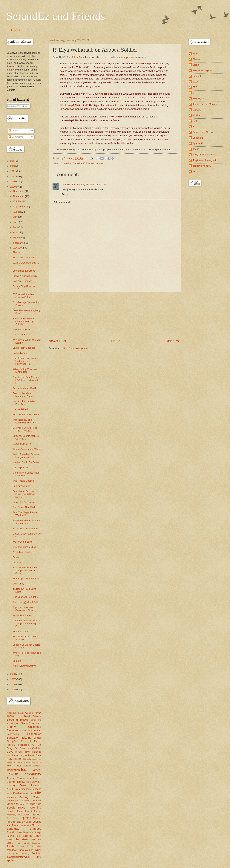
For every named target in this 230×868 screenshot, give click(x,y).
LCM (26, 793)
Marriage (24, 797)
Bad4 (27, 716)
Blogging (12, 720)
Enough (17, 661)
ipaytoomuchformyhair (18, 857)
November (19, 196)
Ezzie (38, 741)
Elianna (27, 738)
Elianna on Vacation (23, 257)
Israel (91, 163)
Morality (25, 801)
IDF (85, 163)
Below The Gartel (22, 615)
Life (38, 793)
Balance (37, 716)
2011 (13, 176)
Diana (196, 65)
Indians (37, 766)
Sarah (29, 822)
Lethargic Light (20, 467)
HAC (27, 752)
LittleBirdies (68, 185)
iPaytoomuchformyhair (205, 160)
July (16, 217)
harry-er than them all (204, 155)
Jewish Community (24, 774)
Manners (11, 797)
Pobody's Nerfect (30, 814)
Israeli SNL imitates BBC (26, 528)
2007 (13, 679)
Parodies (11, 811)
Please (16, 252)
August (17, 212)
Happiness (12, 755)
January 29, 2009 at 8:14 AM (92, 185)
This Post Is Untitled (23, 481)
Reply (65, 194)
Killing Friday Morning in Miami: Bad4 (25, 371)
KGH (10, 789)
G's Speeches (23, 748)
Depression (13, 734)
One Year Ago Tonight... (25, 597)
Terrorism (22, 839)
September (19, 207)
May (16, 227)
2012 (13, 171)
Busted (16, 557)
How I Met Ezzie (34, 762)
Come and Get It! (22, 444)
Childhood (35, 727)
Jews (23, 785)
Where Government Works (27, 449)
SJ (23, 822)
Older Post (173, 341)
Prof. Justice (13, 818)
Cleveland (13, 730)
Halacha (37, 752)
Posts (13, 131)
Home (16, 30)
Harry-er (23, 755)
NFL (27, 804)
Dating (38, 730)
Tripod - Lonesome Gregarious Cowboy (25, 609)
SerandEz (13, 829)
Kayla (17, 789)
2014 (13, 161)
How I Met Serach (19, 766)
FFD (195, 87)
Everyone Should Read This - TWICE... (25, 429)
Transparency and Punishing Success (24, 421)
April (16, 232)
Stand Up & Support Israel (27, 579)
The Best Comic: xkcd (24, 547)
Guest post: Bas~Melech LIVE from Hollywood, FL (26, 380)
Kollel (10, 793)
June (16, 222)
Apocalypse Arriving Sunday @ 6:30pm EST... (24, 494)
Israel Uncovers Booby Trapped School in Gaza (25, 570)
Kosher (18, 793)
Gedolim (77, 163)
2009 (13, 187)
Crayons (17, 562)
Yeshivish (36, 853)
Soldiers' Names (21, 486)
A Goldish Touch (21, 552)
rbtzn (195, 171)
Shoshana (28, 832)
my (13, 70)
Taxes (10, 839)
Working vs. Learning (18, 853)
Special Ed (198, 143)
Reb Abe (11, 822)
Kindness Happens (31, 789)
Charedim (66, 163)
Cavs (17, 723)
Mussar (20, 804)
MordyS (37, 801)
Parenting (35, 807)
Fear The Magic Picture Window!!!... (25, 514)
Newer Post (57, 341)
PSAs (22, 807)
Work (38, 850)
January (18, 248)
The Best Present (22, 329)
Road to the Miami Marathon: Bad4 (23, 395)
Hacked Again (20, 353)
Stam (38, 836)
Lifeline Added (20, 409)
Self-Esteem (25, 825)
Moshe (11, 804)
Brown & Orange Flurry (25, 276)
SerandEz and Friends (56, 16)
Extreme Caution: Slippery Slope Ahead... (27, 522)
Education (13, 738)
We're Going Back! (23, 542)
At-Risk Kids (14, 716)
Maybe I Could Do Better (26, 462)
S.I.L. (195, 121)
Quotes (26, 818)
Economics (34, 734)
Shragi (38, 832)
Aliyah (38, 713)
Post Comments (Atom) (76, 348)
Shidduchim (14, 832)
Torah (10, 846)
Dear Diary (18, 584)
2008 (13, 674)
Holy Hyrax (14, 759)
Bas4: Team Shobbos (24, 348)
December (19, 191)
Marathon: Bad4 (21, 335)
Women (29, 850)
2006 (13, 684)
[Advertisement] (115, 315)
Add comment (62, 202)
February (18, 243)
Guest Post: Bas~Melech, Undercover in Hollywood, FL (26, 361)
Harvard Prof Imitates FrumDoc (24, 403)
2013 (13, 166)
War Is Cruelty (20, 632)
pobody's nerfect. (202, 166)
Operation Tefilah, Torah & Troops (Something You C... (26, 623)
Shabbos (35, 829)
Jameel (36, 770)
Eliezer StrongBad (202, 70)
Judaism (100, 163)
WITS (30, 846)
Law (31, 793)
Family (11, 745)
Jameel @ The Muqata (205, 104)
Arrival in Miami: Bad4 (24, 388)
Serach (37, 825)
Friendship (24, 745)
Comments (16, 137)
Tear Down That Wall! (24, 507)
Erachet (26, 741)
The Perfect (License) (29, 843)
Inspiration (13, 770)
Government (14, 752)
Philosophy (11, 815)
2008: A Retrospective (24, 666)
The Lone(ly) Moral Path (25, 602)
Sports (28, 836)
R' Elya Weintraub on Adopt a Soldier (24, 296)
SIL (18, 822)
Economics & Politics (24, 271)
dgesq (196, 149)
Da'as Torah (27, 730)
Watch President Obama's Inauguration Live (26, 456)
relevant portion (125, 57)
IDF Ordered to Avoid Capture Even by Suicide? (24, 321)
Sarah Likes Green (203, 132)
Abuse (29, 713)
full (77, 57)
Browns (24, 720)
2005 (13, 689)
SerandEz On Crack (23, 502)
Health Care (35, 755)
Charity (11, 727)
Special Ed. (14, 836)
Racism (37, 818)
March (17, 238)
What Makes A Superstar (26, 415)
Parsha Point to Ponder (29, 811)
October (18, 201)
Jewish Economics (19, 778)
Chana (24, 723)
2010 (13, 182)
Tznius (21, 846)
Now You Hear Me (22, 281)
